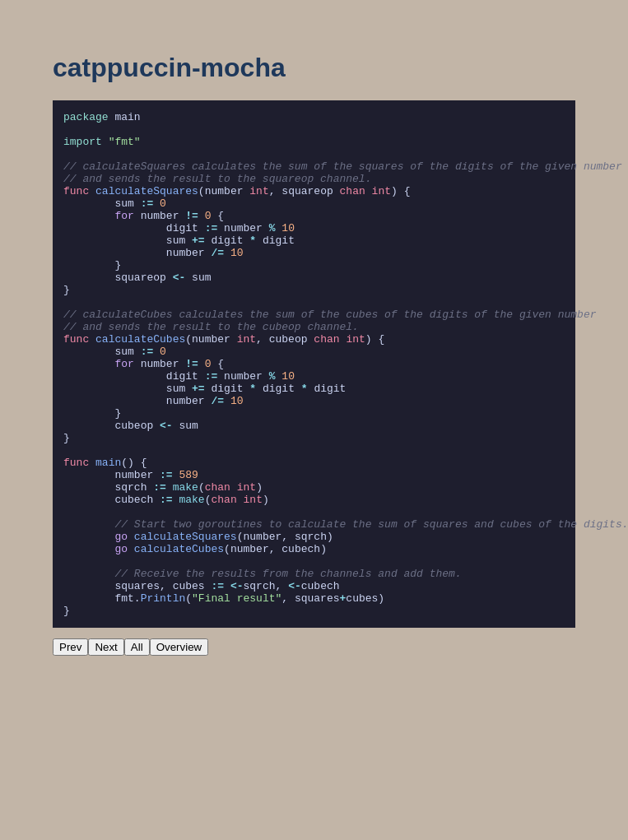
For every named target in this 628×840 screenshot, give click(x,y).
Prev (70, 748)
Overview (179, 748)
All (137, 748)
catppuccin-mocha (169, 67)
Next (106, 748)
